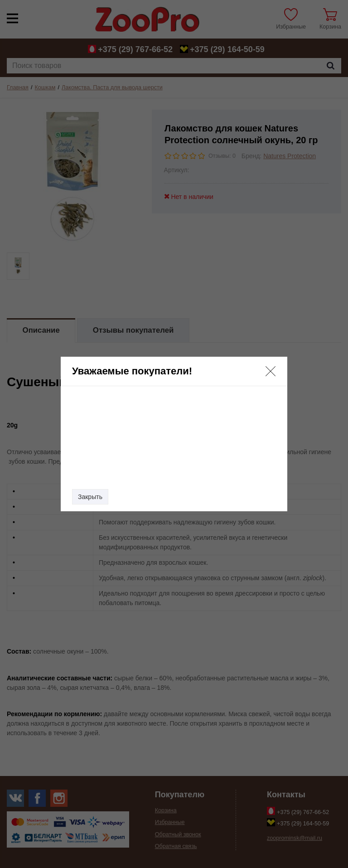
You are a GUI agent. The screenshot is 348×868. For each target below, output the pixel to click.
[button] (271, 371)
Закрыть (90, 497)
